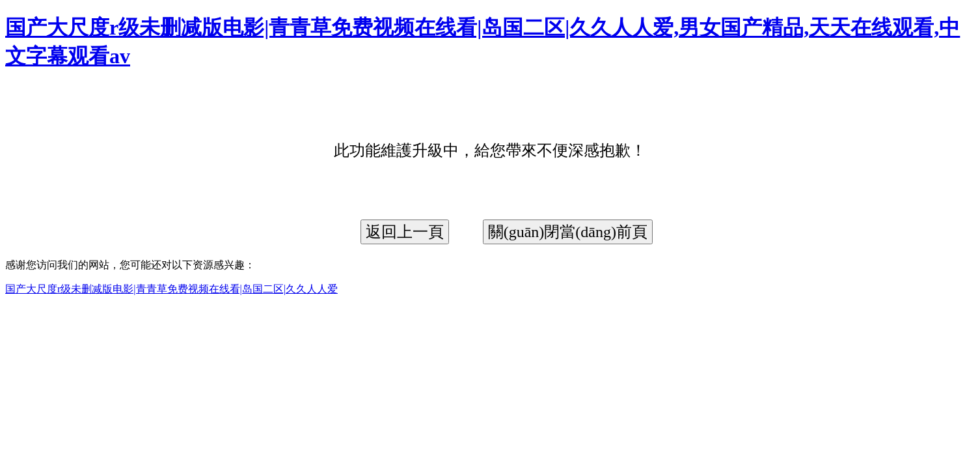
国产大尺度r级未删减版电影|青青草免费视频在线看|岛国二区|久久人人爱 (171, 289)
